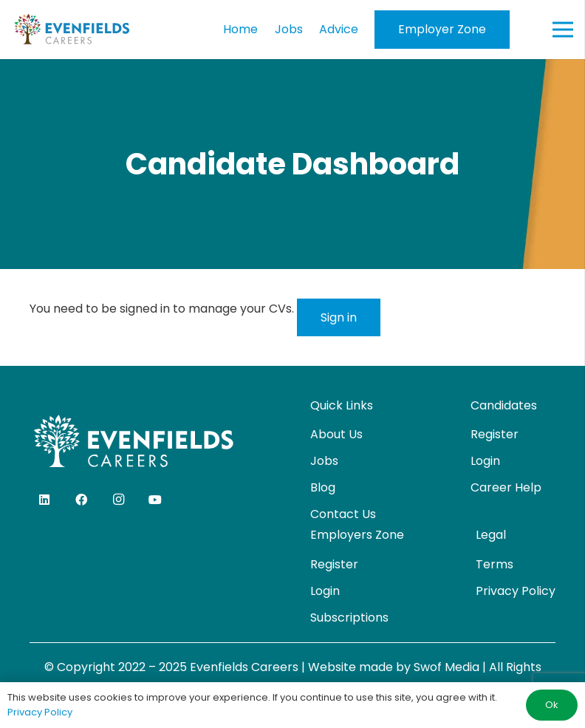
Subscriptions (349, 618)
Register (495, 434)
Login (485, 461)
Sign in (339, 317)
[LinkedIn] (44, 500)
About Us (336, 434)
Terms (495, 564)
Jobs (324, 461)
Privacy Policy (516, 591)
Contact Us (343, 514)
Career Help (506, 487)
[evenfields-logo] (72, 30)
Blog (323, 487)
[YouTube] (155, 500)
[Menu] (563, 30)
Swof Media (447, 667)
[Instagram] (118, 500)
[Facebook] (81, 500)
